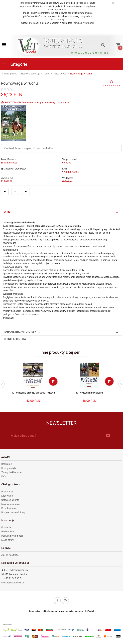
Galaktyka (67, 181)
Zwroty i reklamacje (11, 472)
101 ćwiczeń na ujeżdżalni (89, 393)
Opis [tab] (7, 212)
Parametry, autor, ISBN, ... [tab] (22, 332)
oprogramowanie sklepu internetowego (67, 611)
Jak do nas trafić (10, 555)
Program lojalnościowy (13, 512)
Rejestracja (7, 492)
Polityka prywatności (83, 23)
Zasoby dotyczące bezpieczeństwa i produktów (29, 148)
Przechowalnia (9, 508)
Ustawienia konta (10, 500)
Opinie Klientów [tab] (15, 339)
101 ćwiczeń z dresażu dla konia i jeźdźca (33, 393)
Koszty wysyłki (9, 468)
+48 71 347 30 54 (12, 578)
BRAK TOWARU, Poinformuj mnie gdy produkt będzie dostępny (37, 102)
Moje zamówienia (10, 504)
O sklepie (6, 527)
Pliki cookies (8, 532)
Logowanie (7, 496)
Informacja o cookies (39, 611)
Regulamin (7, 464)
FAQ (3, 477)
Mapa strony (8, 540)
